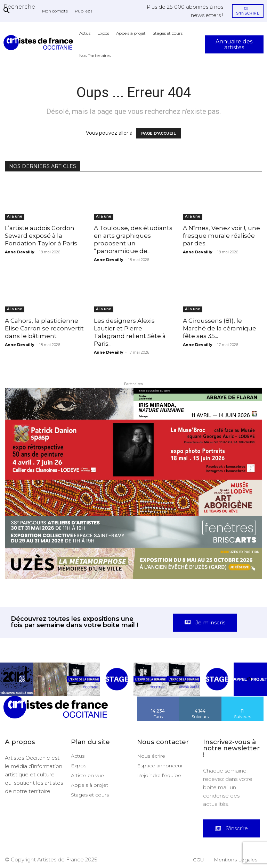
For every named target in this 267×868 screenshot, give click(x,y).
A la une (15, 216)
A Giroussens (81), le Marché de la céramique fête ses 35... (220, 328)
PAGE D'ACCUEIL (159, 133)
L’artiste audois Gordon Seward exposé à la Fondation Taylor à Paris (41, 236)
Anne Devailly (20, 252)
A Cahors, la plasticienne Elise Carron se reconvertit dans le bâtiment (44, 328)
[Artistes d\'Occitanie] (40, 43)
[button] (19, 7)
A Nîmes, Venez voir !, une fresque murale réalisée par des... (221, 236)
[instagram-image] (17, 679)
